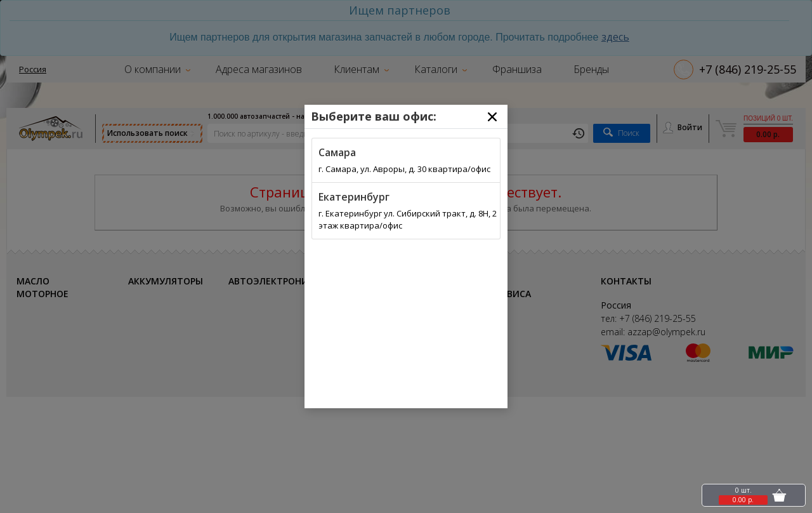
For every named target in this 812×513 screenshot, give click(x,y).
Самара (337, 152)
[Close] (492, 117)
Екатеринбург (354, 197)
